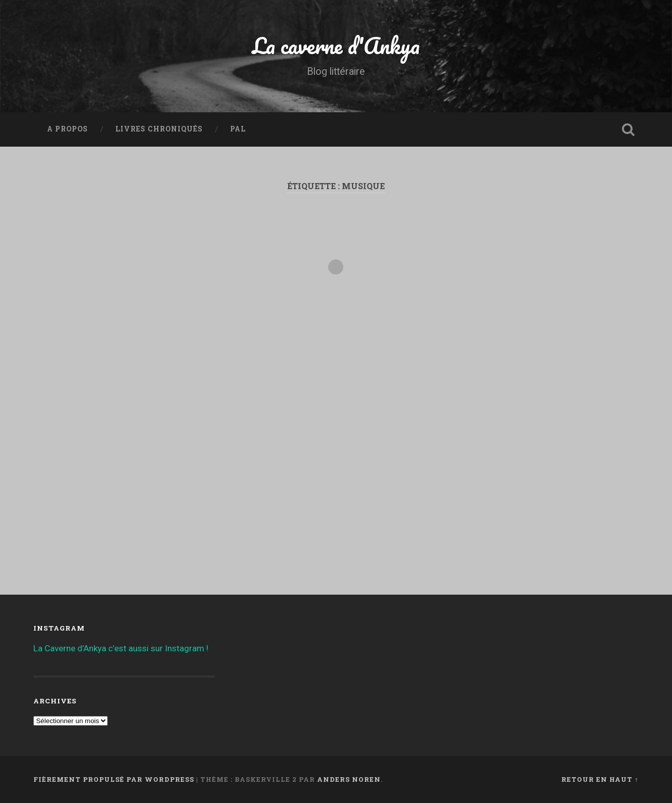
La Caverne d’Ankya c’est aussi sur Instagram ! (121, 648)
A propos (68, 129)
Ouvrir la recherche (629, 129)
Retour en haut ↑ (600, 779)
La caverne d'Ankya (336, 45)
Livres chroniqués (159, 129)
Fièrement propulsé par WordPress (114, 779)
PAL (238, 129)
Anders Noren (349, 779)
